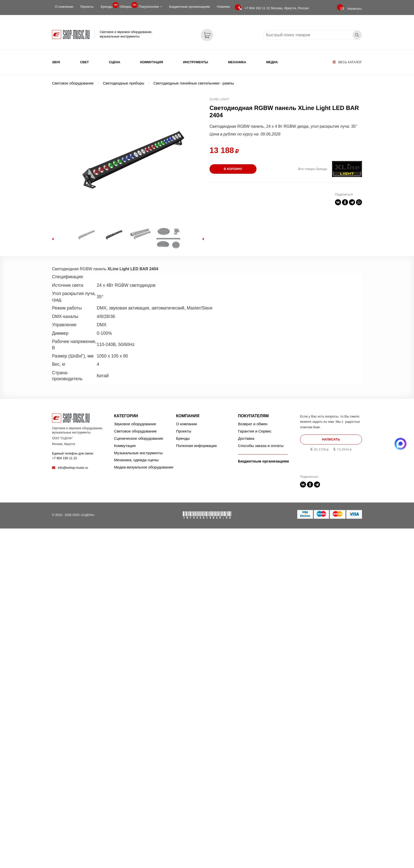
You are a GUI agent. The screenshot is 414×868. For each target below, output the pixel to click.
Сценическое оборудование (139, 438)
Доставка (246, 438)
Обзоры (127, 5)
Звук (56, 62)
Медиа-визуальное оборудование (144, 467)
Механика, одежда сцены (136, 460)
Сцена (114, 62)
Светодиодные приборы (124, 83)
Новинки (223, 7)
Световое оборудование (73, 83)
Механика (237, 62)
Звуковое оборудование (135, 424)
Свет (85, 62)
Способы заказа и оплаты (261, 446)
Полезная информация (196, 446)
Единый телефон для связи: (73, 456)
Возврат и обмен (253, 424)
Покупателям (150, 7)
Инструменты (195, 62)
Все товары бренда (313, 169)
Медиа (272, 62)
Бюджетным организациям (189, 7)
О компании (64, 7)
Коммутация (152, 62)
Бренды (108, 5)
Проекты (87, 7)
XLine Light (219, 99)
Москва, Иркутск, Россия (273, 8)
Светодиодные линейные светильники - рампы (194, 83)
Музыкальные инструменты (138, 453)
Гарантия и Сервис (255, 431)
